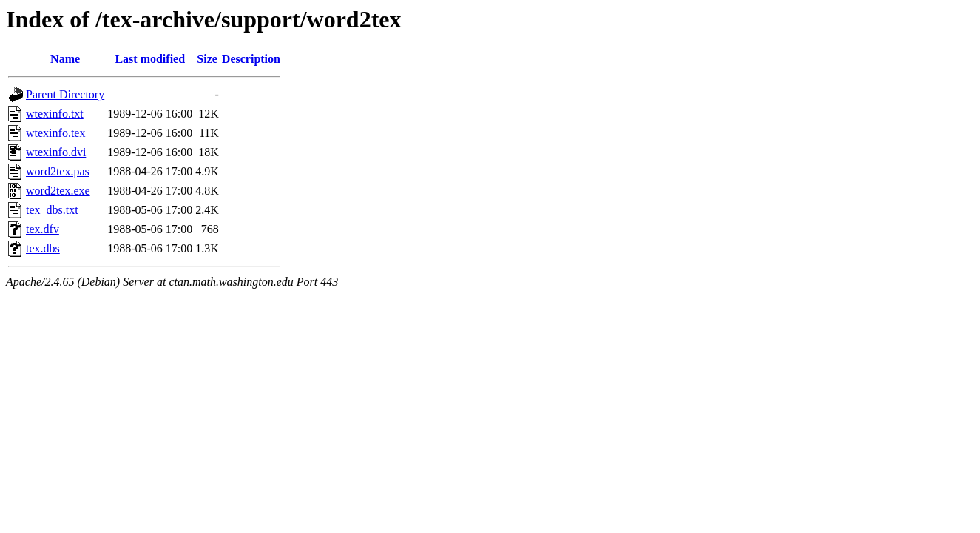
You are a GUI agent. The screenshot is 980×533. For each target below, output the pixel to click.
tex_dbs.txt (52, 210)
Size (207, 59)
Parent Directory (65, 94)
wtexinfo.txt (55, 114)
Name (65, 59)
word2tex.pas (58, 171)
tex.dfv (43, 229)
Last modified (150, 59)
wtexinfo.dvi (56, 152)
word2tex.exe (58, 191)
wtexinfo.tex (55, 133)
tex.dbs (43, 248)
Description (251, 59)
